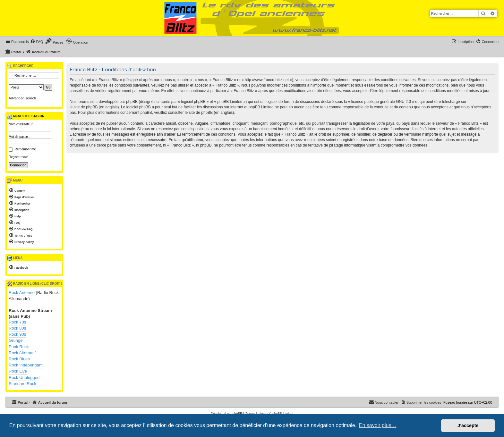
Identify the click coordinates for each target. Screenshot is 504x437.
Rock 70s (17, 322)
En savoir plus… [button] (378, 425)
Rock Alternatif (22, 353)
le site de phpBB (84, 107)
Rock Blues (19, 359)
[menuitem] (37, 42)
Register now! (18, 157)
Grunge (16, 340)
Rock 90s (17, 334)
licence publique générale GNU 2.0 (381, 102)
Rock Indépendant (26, 365)
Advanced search (22, 98)
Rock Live (18, 371)
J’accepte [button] (468, 425)
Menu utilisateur (26, 116)
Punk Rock (19, 347)
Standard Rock (22, 384)
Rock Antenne (22, 293)
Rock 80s (17, 328)
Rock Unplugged (24, 378)
